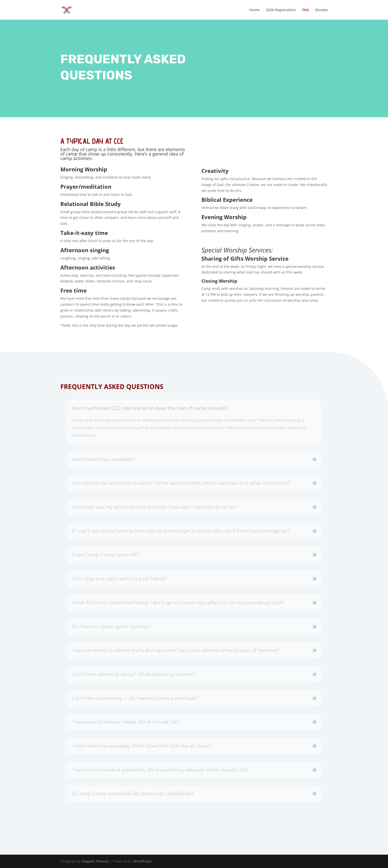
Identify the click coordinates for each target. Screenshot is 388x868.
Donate (321, 10)
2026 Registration (281, 10)
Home (255, 10)
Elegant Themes (95, 861)
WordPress (142, 861)
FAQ (305, 10)
